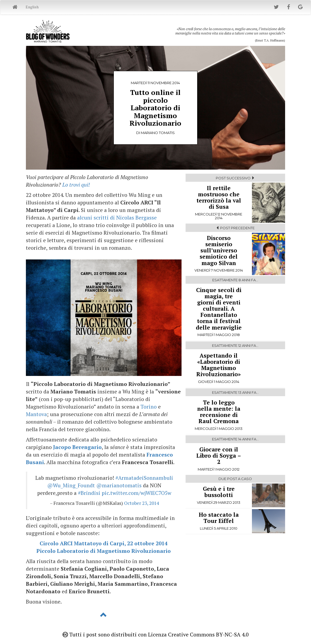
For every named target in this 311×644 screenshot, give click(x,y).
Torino (149, 407)
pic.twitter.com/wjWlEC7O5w (136, 493)
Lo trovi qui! (76, 185)
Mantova (36, 414)
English (32, 7)
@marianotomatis (119, 485)
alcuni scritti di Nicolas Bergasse (117, 218)
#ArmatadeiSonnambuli (144, 478)
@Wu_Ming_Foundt (71, 485)
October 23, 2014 (141, 503)
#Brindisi (89, 493)
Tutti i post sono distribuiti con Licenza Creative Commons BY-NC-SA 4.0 (155, 635)
